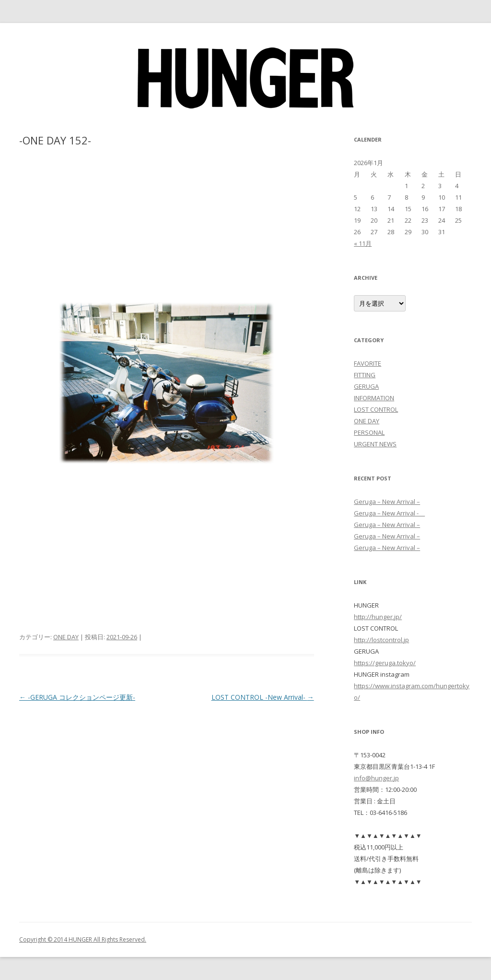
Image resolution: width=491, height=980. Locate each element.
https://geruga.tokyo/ (385, 663)
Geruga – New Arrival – (387, 502)
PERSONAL (369, 432)
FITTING (365, 375)
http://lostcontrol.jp (381, 640)
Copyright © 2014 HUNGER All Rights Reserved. (83, 939)
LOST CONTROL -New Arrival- (263, 697)
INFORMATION (374, 398)
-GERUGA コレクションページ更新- (77, 697)
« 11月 (363, 243)
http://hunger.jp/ (378, 617)
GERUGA (366, 386)
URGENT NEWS (375, 444)
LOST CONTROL (376, 409)
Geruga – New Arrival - (389, 513)
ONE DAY (66, 637)
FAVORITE (368, 363)
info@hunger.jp (376, 778)
